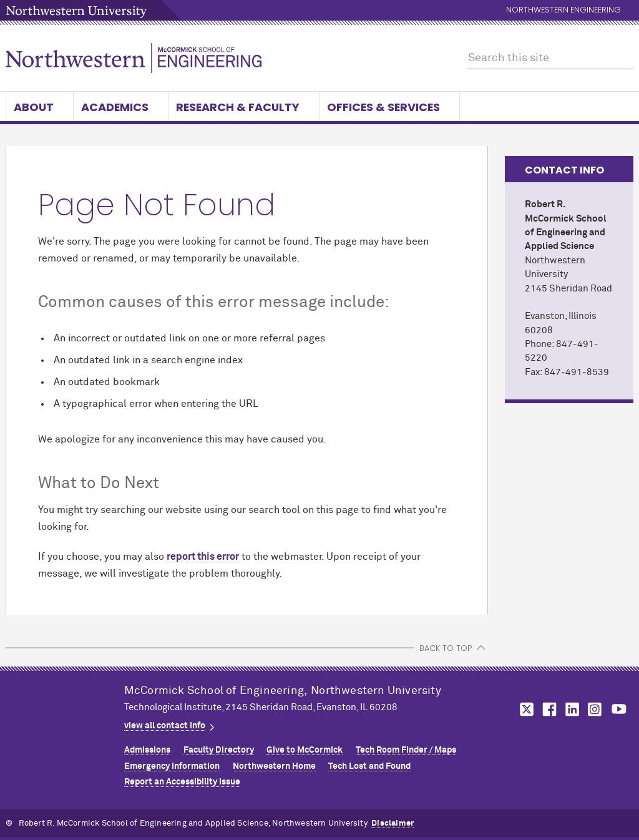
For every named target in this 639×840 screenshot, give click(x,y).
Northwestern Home (274, 766)
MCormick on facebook (548, 709)
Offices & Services (389, 107)
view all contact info (165, 726)
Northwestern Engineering (563, 10)
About (40, 107)
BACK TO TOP (446, 648)
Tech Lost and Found (369, 766)
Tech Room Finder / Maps (406, 750)
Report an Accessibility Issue (182, 782)
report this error (203, 557)
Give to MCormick (305, 750)
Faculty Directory (219, 750)
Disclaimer (393, 823)
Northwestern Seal (65, 721)
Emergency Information (172, 766)
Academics (121, 107)
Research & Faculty (244, 107)
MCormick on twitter (524, 709)
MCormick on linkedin (572, 709)
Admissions (147, 750)
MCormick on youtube (619, 709)
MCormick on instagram (595, 709)
